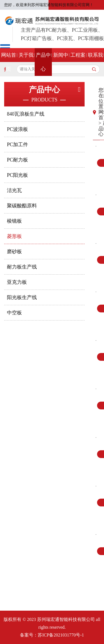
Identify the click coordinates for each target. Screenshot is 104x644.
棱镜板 (14, 221)
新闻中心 (61, 62)
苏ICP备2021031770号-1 (61, 635)
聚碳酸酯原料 (22, 206)
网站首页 (9, 62)
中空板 (14, 313)
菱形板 (14, 236)
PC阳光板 (17, 175)
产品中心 (43, 62)
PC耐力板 (17, 160)
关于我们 (26, 62)
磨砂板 (14, 252)
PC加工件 (17, 145)
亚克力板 (17, 282)
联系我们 (95, 62)
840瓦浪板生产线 (26, 114)
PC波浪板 (17, 129)
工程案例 (78, 62)
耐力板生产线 (22, 267)
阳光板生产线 (22, 297)
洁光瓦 (14, 190)
